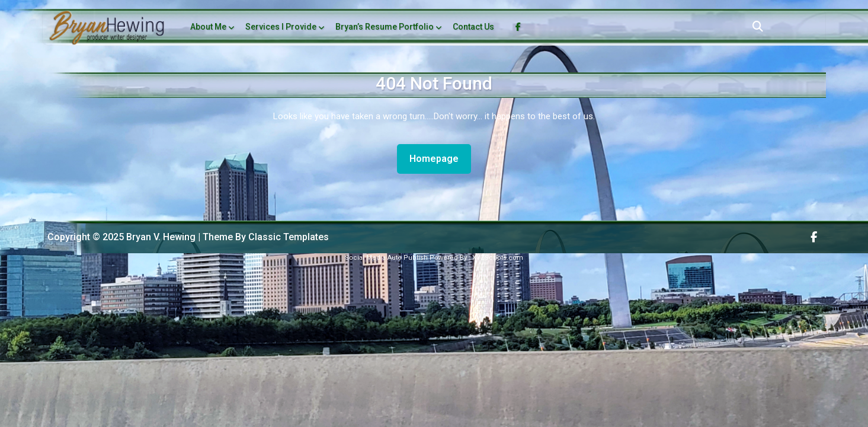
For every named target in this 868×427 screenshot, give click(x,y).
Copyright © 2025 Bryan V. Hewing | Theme (141, 237)
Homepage (439, 158)
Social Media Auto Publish (386, 258)
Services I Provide (281, 27)
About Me (208, 27)
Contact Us (473, 27)
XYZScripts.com (498, 258)
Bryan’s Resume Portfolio (385, 27)
